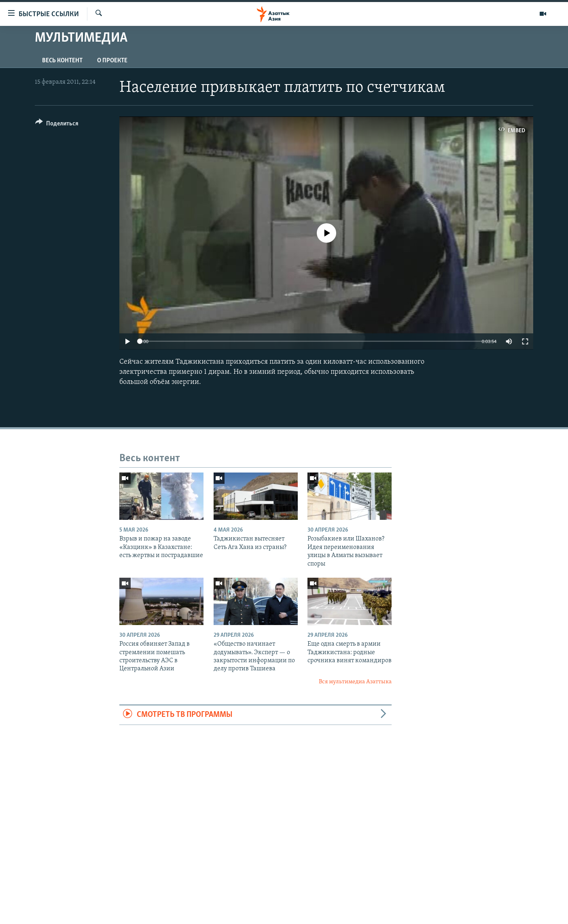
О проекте (112, 61)
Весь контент (62, 61)
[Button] (57, 125)
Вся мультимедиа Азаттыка (355, 682)
